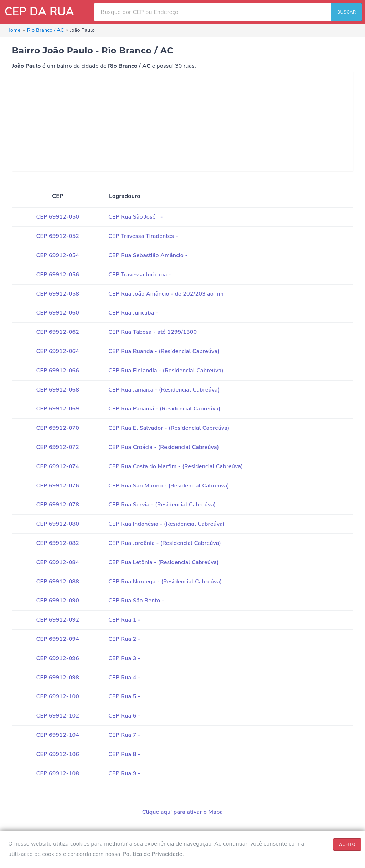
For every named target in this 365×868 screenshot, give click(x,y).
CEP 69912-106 (58, 754)
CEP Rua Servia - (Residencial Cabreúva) (162, 505)
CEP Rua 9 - (124, 773)
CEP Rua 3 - (124, 658)
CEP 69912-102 (58, 716)
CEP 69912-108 (58, 773)
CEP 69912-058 (58, 294)
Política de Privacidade (153, 854)
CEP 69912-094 (58, 639)
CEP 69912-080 (58, 524)
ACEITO (347, 844)
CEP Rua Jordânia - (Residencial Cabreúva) (165, 543)
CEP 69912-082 (58, 543)
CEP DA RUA (39, 12)
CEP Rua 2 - (124, 639)
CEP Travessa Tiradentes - (143, 236)
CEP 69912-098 (58, 678)
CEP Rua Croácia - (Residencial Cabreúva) (164, 447)
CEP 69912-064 (58, 351)
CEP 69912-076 (58, 486)
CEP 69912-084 (58, 562)
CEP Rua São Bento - (136, 601)
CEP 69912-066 (58, 371)
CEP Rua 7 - (124, 735)
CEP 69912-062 (58, 332)
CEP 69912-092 (58, 620)
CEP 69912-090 (58, 601)
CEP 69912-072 (58, 447)
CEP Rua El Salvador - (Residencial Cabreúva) (169, 428)
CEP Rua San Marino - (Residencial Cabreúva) (169, 486)
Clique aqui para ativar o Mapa (183, 812)
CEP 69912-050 (58, 217)
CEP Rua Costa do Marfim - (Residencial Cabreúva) (176, 466)
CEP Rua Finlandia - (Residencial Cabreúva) (166, 371)
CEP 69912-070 (58, 428)
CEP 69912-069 (58, 409)
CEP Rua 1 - (124, 620)
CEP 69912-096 (58, 658)
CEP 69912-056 (58, 275)
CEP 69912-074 (58, 466)
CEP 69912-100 (58, 696)
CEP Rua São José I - (136, 217)
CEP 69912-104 (58, 735)
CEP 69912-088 (58, 582)
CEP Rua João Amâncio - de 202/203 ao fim (166, 294)
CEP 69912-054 (58, 255)
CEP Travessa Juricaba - (140, 275)
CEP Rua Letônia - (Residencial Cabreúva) (164, 562)
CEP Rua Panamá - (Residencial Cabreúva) (164, 409)
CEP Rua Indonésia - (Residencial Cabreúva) (166, 524)
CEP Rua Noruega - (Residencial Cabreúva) (165, 582)
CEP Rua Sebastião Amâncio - (148, 255)
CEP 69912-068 (58, 390)
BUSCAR (347, 12)
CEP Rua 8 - (124, 754)
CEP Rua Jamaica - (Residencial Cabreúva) (164, 390)
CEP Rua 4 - (124, 678)
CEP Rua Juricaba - (133, 313)
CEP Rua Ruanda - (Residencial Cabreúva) (164, 351)
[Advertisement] (183, 121)
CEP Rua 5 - (124, 696)
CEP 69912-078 (58, 505)
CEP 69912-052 (58, 236)
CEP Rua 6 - (124, 716)
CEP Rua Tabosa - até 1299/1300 (153, 332)
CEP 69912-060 (58, 313)
